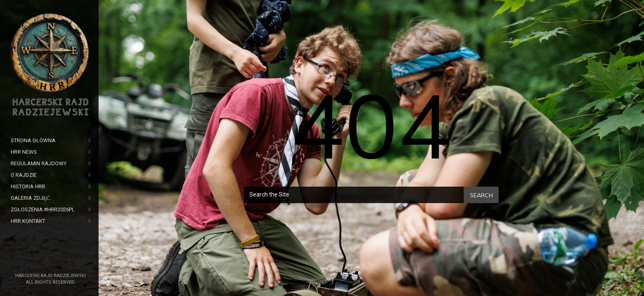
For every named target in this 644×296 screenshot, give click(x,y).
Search (481, 195)
